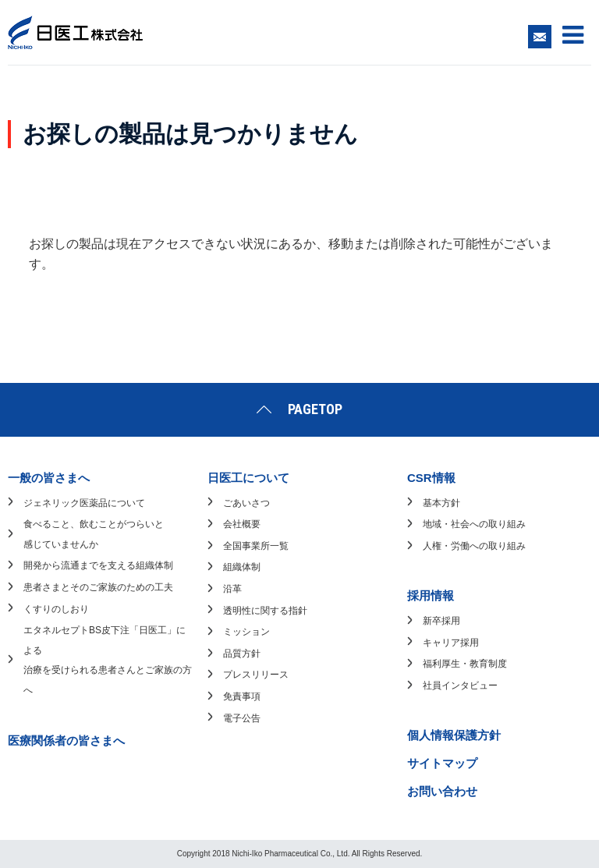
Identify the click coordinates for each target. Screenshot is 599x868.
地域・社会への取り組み (474, 524)
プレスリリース (256, 675)
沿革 (232, 589)
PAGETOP (315, 409)
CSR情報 (431, 478)
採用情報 (431, 595)
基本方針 (441, 503)
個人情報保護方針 (454, 735)
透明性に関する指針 (265, 611)
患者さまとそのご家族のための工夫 (98, 587)
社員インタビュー (460, 686)
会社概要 (242, 524)
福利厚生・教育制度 (465, 664)
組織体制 (242, 567)
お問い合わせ (442, 791)
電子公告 (242, 718)
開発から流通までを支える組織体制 (98, 565)
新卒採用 (441, 621)
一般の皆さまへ (49, 478)
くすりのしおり (56, 609)
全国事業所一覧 (256, 546)
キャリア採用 (451, 643)
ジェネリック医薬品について (84, 503)
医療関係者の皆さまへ (66, 740)
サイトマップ (442, 763)
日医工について (248, 478)
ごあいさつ (246, 503)
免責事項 (242, 696)
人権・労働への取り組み (474, 546)
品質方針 (242, 654)
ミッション (246, 632)
